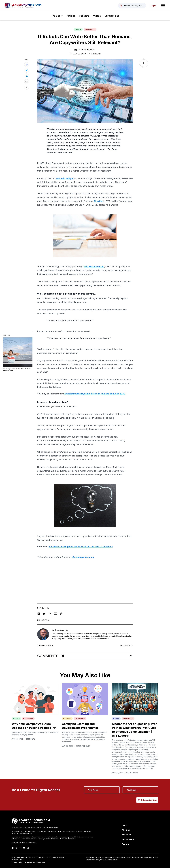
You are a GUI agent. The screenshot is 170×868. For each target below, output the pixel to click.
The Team (126, 835)
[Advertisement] (85, 578)
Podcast (67, 719)
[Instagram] (28, 848)
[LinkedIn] (20, 848)
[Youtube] (24, 848)
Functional (90, 29)
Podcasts (84, 16)
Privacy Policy (17, 862)
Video (116, 719)
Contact (126, 844)
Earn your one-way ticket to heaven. (24, 843)
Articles (71, 16)
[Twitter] (17, 848)
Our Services (112, 16)
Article (78, 29)
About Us (126, 830)
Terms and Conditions (32, 862)
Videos (97, 16)
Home (124, 825)
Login (153, 6)
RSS (44, 862)
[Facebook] (13, 848)
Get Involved (128, 839)
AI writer (98, 201)
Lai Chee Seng (88, 50)
